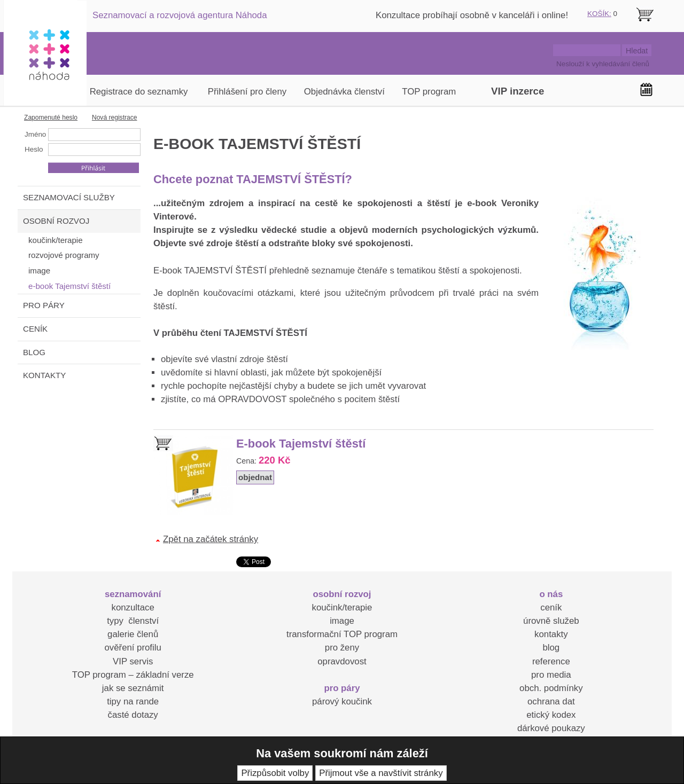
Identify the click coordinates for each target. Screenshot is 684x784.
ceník (551, 607)
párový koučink (342, 701)
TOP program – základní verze (133, 675)
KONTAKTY (44, 375)
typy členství (133, 621)
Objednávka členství (344, 92)
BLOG (34, 352)
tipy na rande (133, 701)
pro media (551, 675)
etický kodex (551, 715)
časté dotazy (133, 715)
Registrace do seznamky (139, 92)
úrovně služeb (551, 621)
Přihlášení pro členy (247, 92)
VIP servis (133, 661)
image (342, 621)
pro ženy (342, 648)
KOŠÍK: (599, 14)
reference (551, 661)
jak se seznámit (133, 688)
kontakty (551, 634)
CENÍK (35, 329)
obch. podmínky (551, 688)
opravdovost (342, 661)
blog (551, 648)
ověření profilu (133, 648)
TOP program (429, 92)
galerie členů (133, 634)
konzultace (133, 607)
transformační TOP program (342, 634)
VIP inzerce (518, 91)
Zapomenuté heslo (51, 117)
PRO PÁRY (44, 305)
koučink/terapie (342, 607)
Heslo (34, 149)
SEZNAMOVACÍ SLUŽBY (69, 197)
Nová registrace (115, 117)
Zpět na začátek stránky (211, 539)
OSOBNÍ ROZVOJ (56, 221)
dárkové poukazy (551, 728)
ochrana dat (551, 701)
